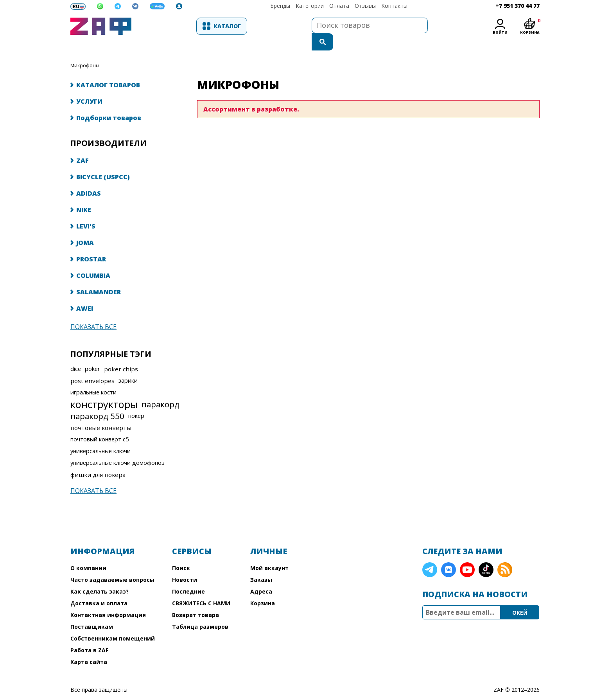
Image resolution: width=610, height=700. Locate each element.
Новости (185, 564)
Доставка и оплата (99, 588)
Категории (310, 6)
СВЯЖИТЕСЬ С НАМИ (201, 588)
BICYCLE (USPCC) (103, 161)
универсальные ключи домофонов (118, 447)
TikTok (486, 554)
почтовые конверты (101, 412)
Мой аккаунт (269, 552)
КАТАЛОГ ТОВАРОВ (108, 69)
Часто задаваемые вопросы (112, 564)
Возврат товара (196, 599)
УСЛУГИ (89, 86)
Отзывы (365, 6)
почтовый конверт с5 (100, 424)
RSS (505, 554)
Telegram (430, 554)
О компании (88, 552)
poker (92, 353)
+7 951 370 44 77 (518, 6)
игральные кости (93, 377)
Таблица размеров (200, 611)
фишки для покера (98, 459)
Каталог (178, 26)
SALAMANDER (99, 276)
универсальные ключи (100, 435)
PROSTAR (91, 243)
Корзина (263, 588)
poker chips (121, 353)
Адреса (261, 576)
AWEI (85, 293)
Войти (500, 32)
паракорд (161, 389)
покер (136, 400)
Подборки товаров (109, 102)
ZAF (83, 145)
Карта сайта (89, 646)
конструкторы (104, 389)
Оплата (339, 6)
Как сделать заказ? (100, 576)
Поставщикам (92, 611)
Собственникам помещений (113, 623)
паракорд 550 (97, 400)
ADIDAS (89, 178)
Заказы (261, 564)
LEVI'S (86, 211)
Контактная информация (108, 599)
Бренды (280, 6)
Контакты (394, 6)
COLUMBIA (93, 260)
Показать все (93, 311)
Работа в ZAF (89, 634)
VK (449, 554)
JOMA (85, 227)
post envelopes (92, 365)
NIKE (84, 194)
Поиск (181, 552)
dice (76, 353)
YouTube (467, 554)
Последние (188, 576)
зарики (128, 365)
